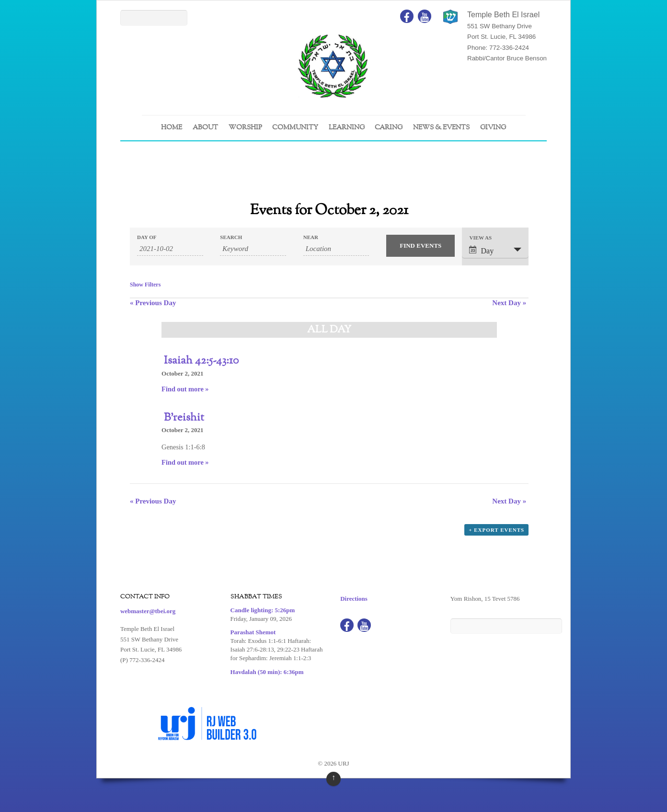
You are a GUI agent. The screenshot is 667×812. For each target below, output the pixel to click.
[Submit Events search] (420, 246)
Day (481, 250)
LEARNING (347, 127)
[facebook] (407, 15)
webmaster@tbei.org (148, 611)
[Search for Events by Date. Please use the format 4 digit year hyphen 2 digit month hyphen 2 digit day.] (170, 249)
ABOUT (205, 127)
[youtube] (425, 15)
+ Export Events (496, 530)
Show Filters (145, 285)
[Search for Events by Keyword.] (253, 249)
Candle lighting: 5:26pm (263, 610)
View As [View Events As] (480, 238)
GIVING (493, 127)
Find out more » (185, 389)
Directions (354, 599)
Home (172, 127)
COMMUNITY (295, 127)
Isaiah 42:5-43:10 (201, 361)
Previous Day (153, 303)
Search (231, 237)
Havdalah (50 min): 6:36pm (267, 672)
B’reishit (184, 418)
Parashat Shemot (253, 632)
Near (311, 237)
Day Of (147, 237)
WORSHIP (245, 127)
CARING (389, 127)
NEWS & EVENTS (441, 127)
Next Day (509, 303)
